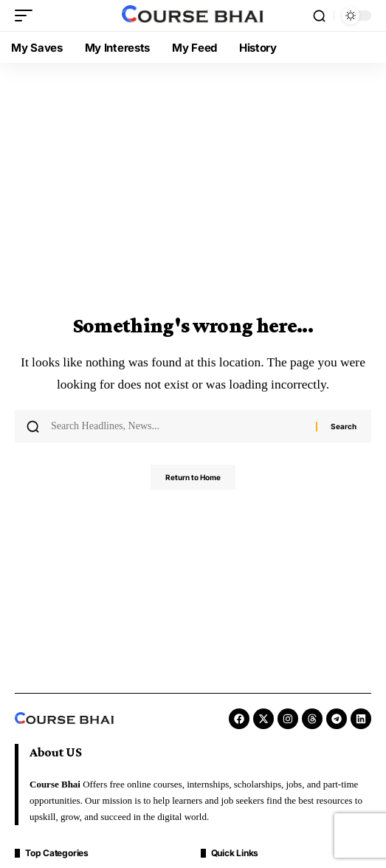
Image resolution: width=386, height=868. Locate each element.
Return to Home (193, 477)
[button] (27, 16)
